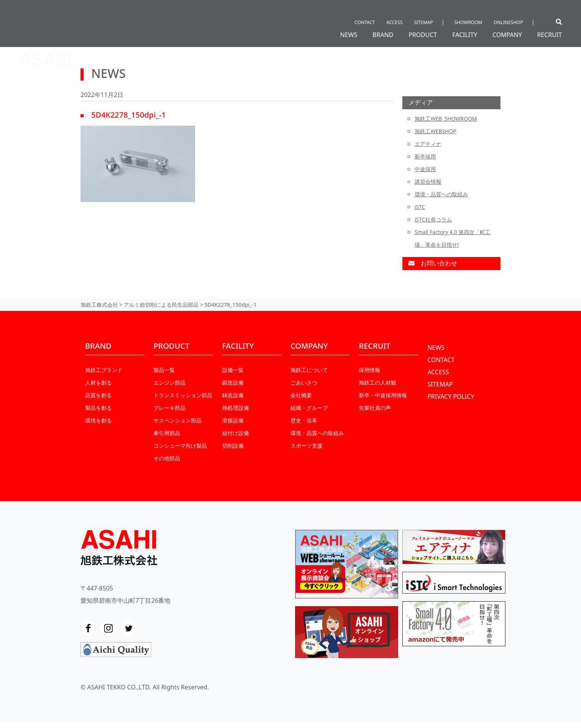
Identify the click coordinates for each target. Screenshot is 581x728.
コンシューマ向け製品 (180, 446)
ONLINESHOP (508, 22)
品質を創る (98, 395)
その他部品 (167, 458)
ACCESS (394, 22)
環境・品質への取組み (441, 194)
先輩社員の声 (375, 408)
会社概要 (301, 395)
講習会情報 (428, 182)
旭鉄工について (309, 370)
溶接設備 (233, 420)
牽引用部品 (167, 433)
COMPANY (507, 35)
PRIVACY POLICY (451, 396)
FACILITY (465, 35)
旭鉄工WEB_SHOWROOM (446, 119)
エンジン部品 (169, 383)
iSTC (420, 207)
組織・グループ (309, 408)
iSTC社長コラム (433, 219)
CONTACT (365, 22)
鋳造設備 (233, 395)
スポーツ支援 (307, 446)
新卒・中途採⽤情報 (383, 395)
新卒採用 (425, 156)
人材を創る (98, 383)
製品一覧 (164, 370)
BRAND (383, 35)
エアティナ (428, 144)
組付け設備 (236, 433)
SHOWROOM (468, 22)
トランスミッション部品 (183, 395)
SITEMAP (423, 22)
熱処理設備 (236, 408)
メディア (421, 102)
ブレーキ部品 (169, 408)
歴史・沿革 (304, 420)
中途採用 (425, 169)
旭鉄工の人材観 (378, 383)
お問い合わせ (433, 263)
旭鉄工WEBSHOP (435, 131)
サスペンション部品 (178, 420)
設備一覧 (233, 370)
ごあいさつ (304, 383)
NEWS (349, 35)
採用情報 (370, 370)
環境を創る (98, 420)
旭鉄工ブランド (104, 370)
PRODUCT (423, 35)
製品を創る (98, 408)
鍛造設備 (233, 383)
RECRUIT (550, 35)
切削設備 (233, 446)
